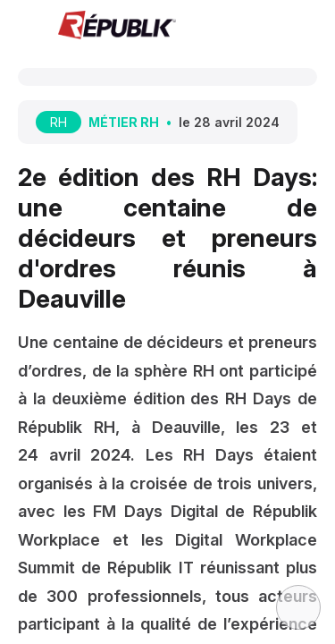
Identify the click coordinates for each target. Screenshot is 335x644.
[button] (27, 27)
